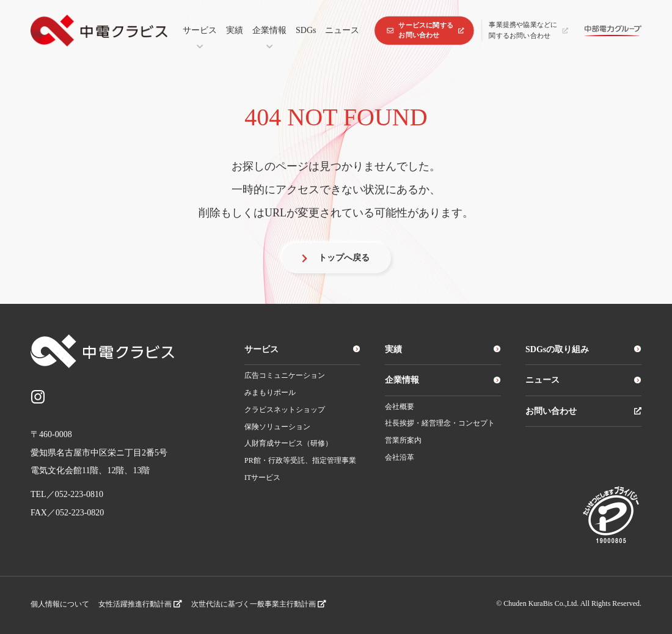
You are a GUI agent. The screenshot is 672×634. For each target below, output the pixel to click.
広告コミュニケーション (285, 375)
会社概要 (400, 407)
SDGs (306, 30)
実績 (235, 30)
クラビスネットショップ (285, 410)
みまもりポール (270, 393)
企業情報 (269, 30)
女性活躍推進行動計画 (140, 604)
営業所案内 (403, 440)
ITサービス (262, 477)
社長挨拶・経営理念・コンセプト (440, 423)
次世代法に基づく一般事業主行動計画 (259, 604)
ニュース (342, 30)
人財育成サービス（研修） (288, 443)
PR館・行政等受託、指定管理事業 (300, 460)
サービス (200, 30)
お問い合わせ (583, 411)
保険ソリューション (277, 427)
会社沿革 (400, 457)
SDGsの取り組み (583, 349)
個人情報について (60, 604)
